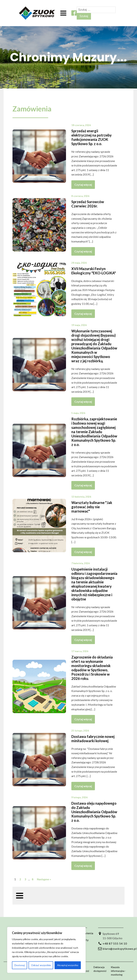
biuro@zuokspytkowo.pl (120, 949)
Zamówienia (32, 109)
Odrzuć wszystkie (41, 965)
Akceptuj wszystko (68, 965)
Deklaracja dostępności (100, 969)
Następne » (44, 879)
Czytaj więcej (83, 185)
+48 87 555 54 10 (115, 943)
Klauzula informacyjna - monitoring (118, 971)
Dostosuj (20, 965)
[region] (46, 950)
